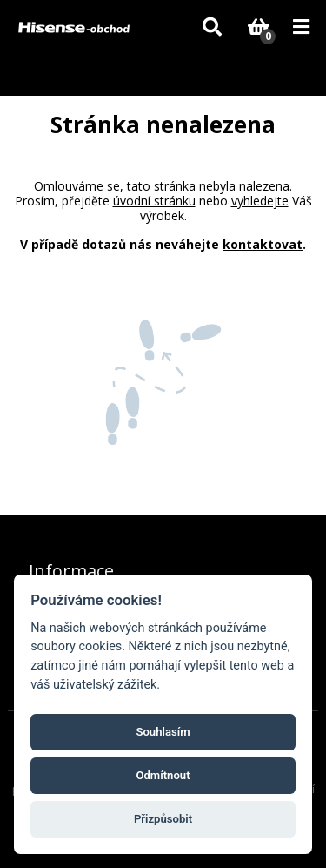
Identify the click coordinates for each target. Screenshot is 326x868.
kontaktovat (263, 244)
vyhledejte (260, 201)
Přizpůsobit (163, 819)
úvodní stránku (154, 201)
